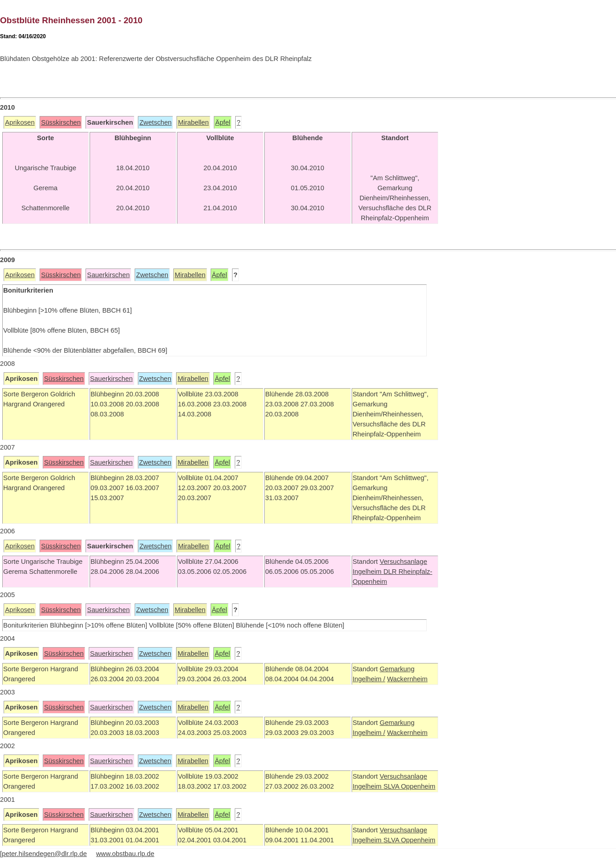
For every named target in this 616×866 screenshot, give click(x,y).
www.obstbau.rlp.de (125, 854)
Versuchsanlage (403, 562)
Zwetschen (155, 122)
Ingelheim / (369, 679)
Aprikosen (20, 122)
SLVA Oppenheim (409, 786)
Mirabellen (193, 122)
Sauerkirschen (108, 275)
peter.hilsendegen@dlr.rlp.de (44, 854)
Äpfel (223, 122)
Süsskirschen (61, 122)
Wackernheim (407, 679)
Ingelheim (368, 572)
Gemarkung (397, 669)
